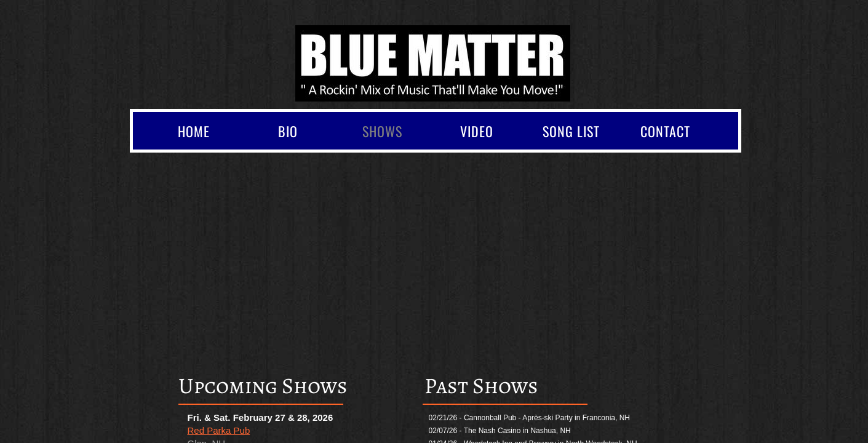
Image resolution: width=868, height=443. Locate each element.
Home (194, 131)
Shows (382, 131)
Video (477, 131)
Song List (571, 131)
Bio (288, 131)
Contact (665, 131)
